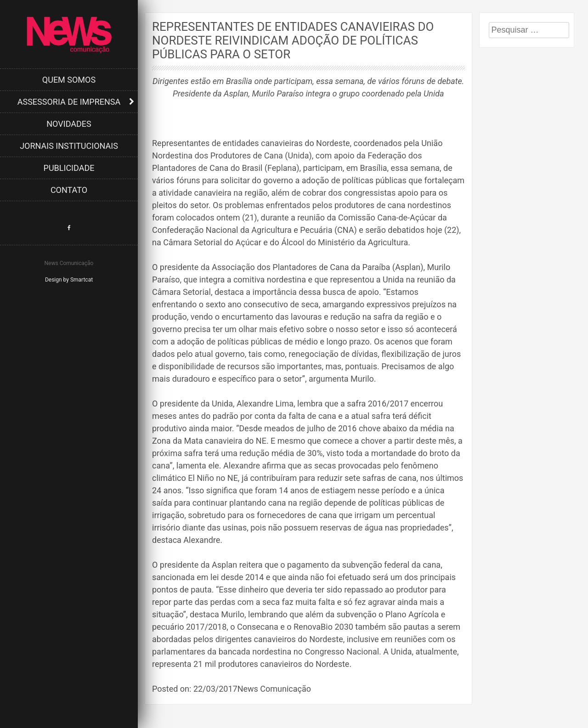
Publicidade (69, 168)
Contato (69, 190)
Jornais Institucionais (69, 146)
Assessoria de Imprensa (69, 102)
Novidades (69, 124)
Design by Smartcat (69, 280)
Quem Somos (69, 80)
